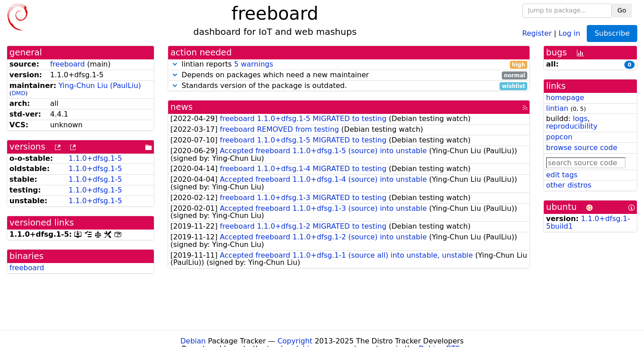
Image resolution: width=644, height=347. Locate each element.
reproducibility (572, 126)
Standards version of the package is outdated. (349, 86)
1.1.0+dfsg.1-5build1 (588, 222)
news (182, 107)
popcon (559, 137)
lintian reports (349, 65)
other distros (569, 185)
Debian (193, 341)
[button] (175, 64)
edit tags (562, 175)
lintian (557, 108)
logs (580, 119)
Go (622, 10)
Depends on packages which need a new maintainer (349, 75)
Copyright (295, 341)
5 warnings (254, 64)
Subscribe (612, 33)
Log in (569, 33)
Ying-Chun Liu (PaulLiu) (100, 86)
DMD (19, 93)
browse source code (582, 148)
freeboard (68, 64)
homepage (565, 98)
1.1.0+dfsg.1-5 (95, 158)
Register (537, 33)
